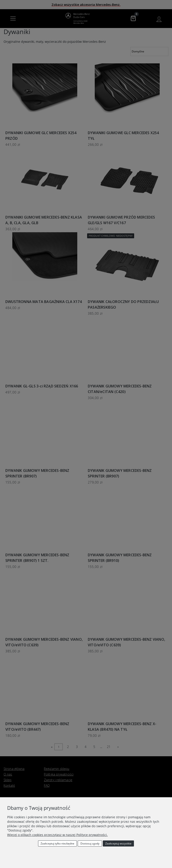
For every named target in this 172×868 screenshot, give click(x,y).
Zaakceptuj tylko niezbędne (57, 843)
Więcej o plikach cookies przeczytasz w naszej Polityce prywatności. (57, 835)
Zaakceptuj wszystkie (118, 843)
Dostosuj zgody (90, 843)
